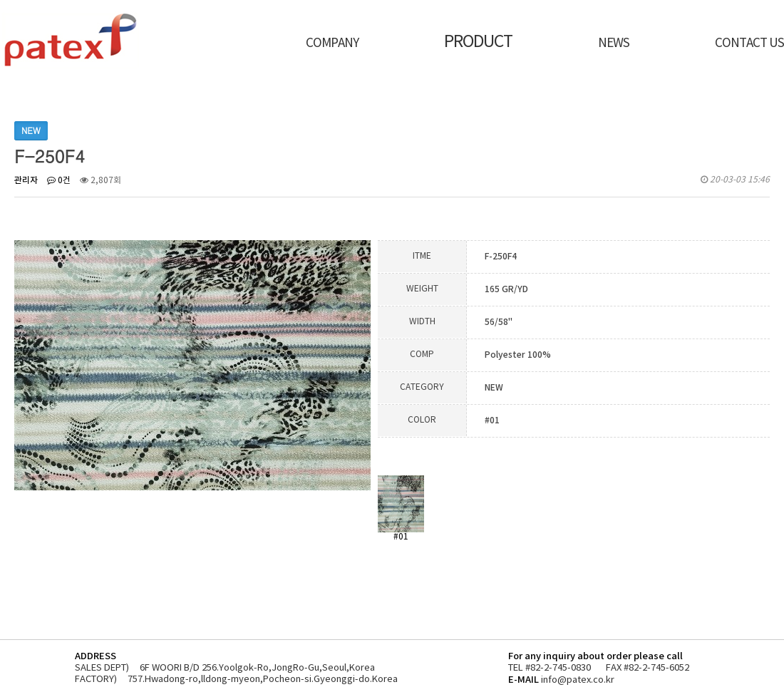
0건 (59, 181)
